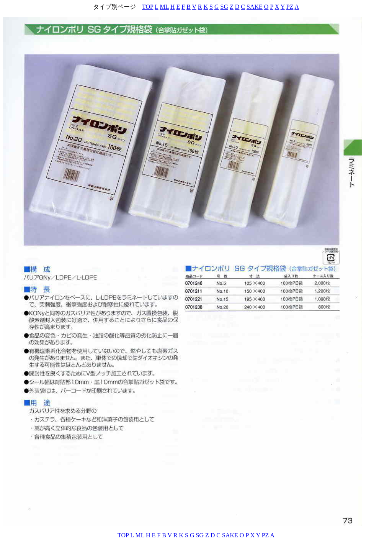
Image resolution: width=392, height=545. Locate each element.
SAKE (255, 7)
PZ (290, 7)
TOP (148, 7)
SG (224, 7)
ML (164, 7)
